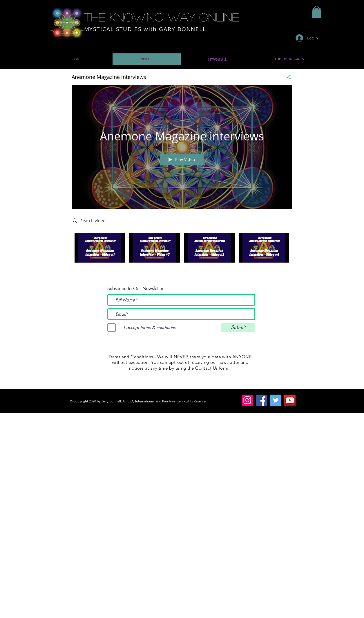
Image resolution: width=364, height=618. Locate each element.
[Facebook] (261, 400)
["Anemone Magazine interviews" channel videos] (182, 252)
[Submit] (238, 328)
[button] (317, 12)
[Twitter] (276, 400)
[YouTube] (290, 400)
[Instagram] (247, 400)
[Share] (286, 77)
